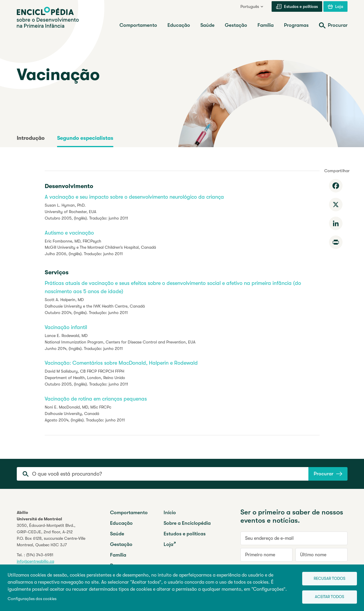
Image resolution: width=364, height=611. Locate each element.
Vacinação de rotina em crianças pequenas (96, 399)
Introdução (31, 138)
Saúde (117, 534)
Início (170, 513)
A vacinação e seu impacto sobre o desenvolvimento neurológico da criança (134, 197)
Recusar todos (328, 577)
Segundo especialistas (85, 138)
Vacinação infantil (66, 327)
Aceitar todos (328, 596)
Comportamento (129, 513)
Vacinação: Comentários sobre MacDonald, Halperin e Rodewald (121, 363)
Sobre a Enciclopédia (187, 523)
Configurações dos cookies (32, 598)
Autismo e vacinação (69, 233)
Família (118, 555)
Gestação (121, 544)
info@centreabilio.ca (35, 561)
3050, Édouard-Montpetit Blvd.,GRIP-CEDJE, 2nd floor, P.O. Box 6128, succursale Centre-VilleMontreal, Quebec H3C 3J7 (51, 535)
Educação (121, 523)
